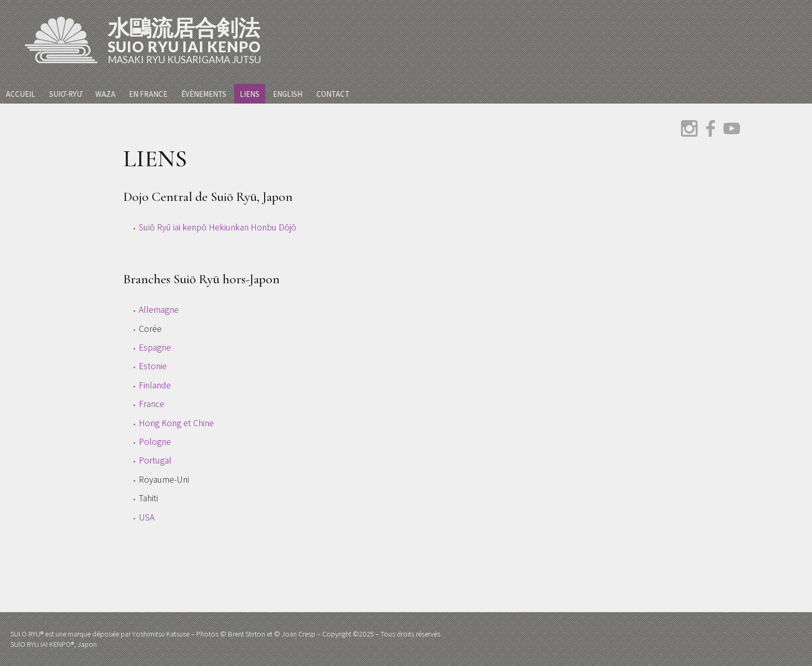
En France (148, 93)
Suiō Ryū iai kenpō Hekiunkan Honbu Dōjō (218, 227)
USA (147, 517)
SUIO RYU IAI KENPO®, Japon (54, 644)
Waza (105, 93)
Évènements (204, 93)
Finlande (155, 385)
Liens (250, 93)
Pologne (155, 441)
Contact (333, 93)
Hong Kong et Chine (176, 423)
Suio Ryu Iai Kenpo (184, 47)
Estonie (153, 366)
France (151, 404)
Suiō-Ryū (66, 93)
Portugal (155, 460)
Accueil (20, 93)
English (288, 93)
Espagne (155, 347)
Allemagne (159, 309)
